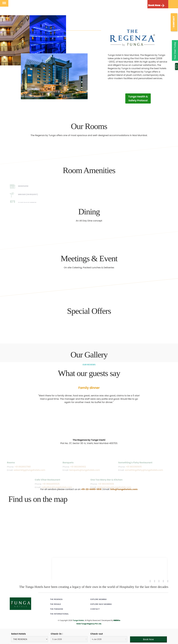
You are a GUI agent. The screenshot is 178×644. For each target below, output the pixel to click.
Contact (95, 609)
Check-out (97, 634)
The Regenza (56, 599)
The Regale (55, 604)
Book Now (154, 5)
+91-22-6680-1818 (91, 489)
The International (59, 614)
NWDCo (117, 620)
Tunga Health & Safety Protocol (138, 98)
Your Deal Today (175, 51)
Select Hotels (18, 634)
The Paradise (57, 609)
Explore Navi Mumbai (101, 604)
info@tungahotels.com (124, 489)
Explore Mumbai (99, 599)
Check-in (56, 634)
